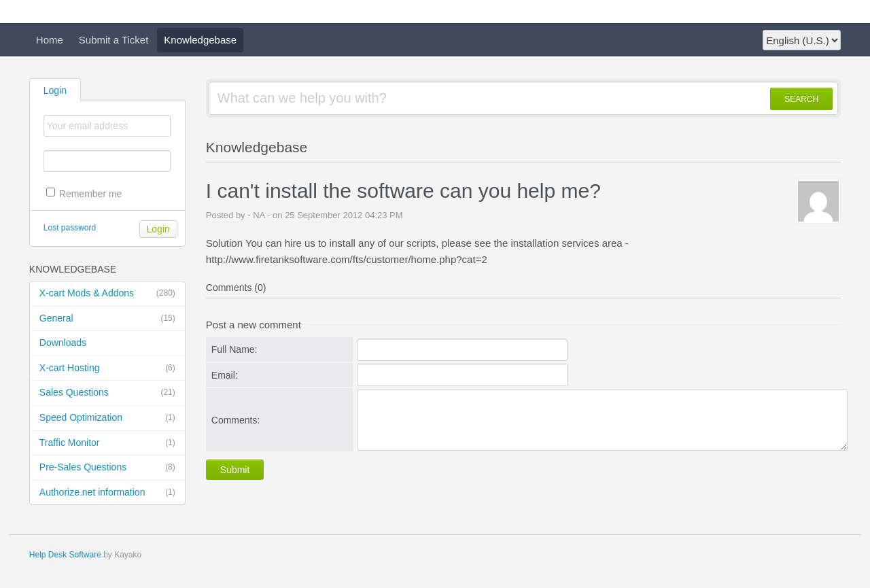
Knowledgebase (200, 40)
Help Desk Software (65, 555)
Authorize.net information (107, 493)
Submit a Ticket (114, 40)
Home (50, 40)
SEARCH (801, 99)
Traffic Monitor (107, 443)
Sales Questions (107, 393)
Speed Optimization (107, 418)
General (107, 319)
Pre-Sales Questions (107, 468)
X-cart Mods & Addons (107, 294)
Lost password (70, 228)
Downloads (63, 343)
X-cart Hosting (107, 368)
